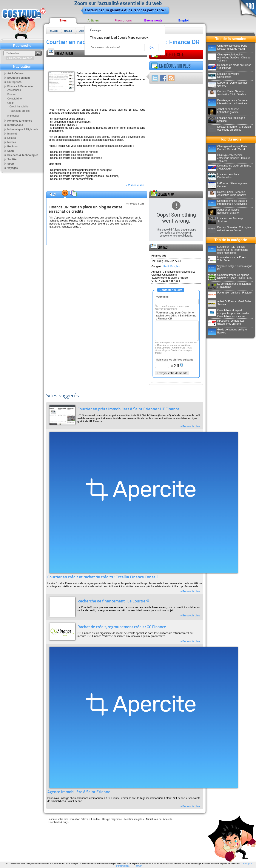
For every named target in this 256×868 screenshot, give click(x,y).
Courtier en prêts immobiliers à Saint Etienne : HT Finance (128, 409)
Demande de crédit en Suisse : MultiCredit (229, 67)
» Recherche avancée (20, 58)
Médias (12, 142)
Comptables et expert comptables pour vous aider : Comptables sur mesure (229, 313)
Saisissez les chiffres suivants (175, 360)
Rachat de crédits (19, 111)
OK (151, 47)
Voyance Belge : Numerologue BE (230, 268)
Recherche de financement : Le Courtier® (113, 601)
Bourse (11, 94)
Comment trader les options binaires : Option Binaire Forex (230, 277)
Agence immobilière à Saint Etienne (79, 792)
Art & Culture (15, 73)
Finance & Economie (68, 32)
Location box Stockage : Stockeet (226, 119)
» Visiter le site (135, 185)
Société (12, 159)
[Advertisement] (97, 63)
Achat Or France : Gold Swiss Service (229, 303)
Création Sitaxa (79, 819)
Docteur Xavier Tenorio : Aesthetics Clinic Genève (227, 93)
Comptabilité (15, 99)
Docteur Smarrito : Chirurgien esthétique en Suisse (229, 128)
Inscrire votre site (58, 819)
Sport (11, 164)
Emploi (184, 20)
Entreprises (14, 82)
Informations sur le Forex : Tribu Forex (227, 259)
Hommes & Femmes (20, 121)
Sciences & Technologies (23, 155)
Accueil (54, 31)
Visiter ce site (168, 55)
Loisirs (12, 138)
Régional (13, 147)
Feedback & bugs (58, 822)
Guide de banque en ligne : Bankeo (228, 331)
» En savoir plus (190, 426)
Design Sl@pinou (112, 819)
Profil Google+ (172, 266)
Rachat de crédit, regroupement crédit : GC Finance (122, 627)
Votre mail (162, 297)
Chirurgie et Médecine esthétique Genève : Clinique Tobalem (229, 58)
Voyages (12, 168)
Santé (11, 151)
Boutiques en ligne (19, 78)
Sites (63, 20)
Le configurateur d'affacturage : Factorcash (230, 285)
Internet (12, 134)
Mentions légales (134, 819)
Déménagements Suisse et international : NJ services (228, 102)
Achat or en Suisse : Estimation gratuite (224, 111)
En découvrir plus (171, 66)
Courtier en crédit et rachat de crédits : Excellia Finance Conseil (103, 577)
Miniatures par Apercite (159, 819)
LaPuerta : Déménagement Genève (228, 84)
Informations (15, 125)
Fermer (138, 866)
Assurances (14, 90)
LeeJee (95, 819)
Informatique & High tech (23, 129)
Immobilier (13, 116)
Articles (93, 20)
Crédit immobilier (19, 107)
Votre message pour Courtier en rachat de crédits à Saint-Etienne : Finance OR (176, 316)
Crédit (82, 31)
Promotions (123, 20)
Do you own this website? (105, 47)
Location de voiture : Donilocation (224, 75)
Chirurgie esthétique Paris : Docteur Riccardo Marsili (228, 47)
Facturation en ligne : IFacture (230, 293)
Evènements (153, 20)
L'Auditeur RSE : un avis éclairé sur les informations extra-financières (228, 250)
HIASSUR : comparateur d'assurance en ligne (227, 322)
